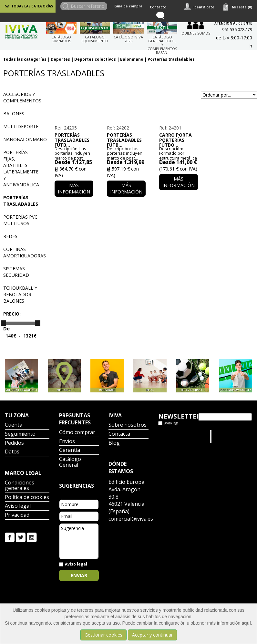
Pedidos (14, 443)
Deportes (60, 59)
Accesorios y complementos (22, 97)
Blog (114, 443)
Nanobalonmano (25, 139)
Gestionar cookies (103, 635)
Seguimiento (20, 434)
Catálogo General (70, 462)
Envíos (67, 442)
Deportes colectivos (95, 59)
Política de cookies (27, 498)
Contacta (119, 434)
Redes (10, 236)
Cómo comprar (77, 433)
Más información (74, 188)
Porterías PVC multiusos (20, 220)
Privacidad (17, 515)
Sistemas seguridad (16, 272)
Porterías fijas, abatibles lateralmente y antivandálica (21, 168)
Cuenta (14, 425)
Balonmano (132, 59)
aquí (246, 623)
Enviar (79, 575)
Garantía (70, 450)
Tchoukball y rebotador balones (20, 294)
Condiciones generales (20, 486)
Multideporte (21, 126)
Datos (12, 452)
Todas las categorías (32, 6)
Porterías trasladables (171, 59)
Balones (14, 114)
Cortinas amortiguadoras (25, 252)
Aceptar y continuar (152, 635)
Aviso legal (18, 506)
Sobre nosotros (128, 425)
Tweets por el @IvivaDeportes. (175, 436)
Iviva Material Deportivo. (225, 436)
